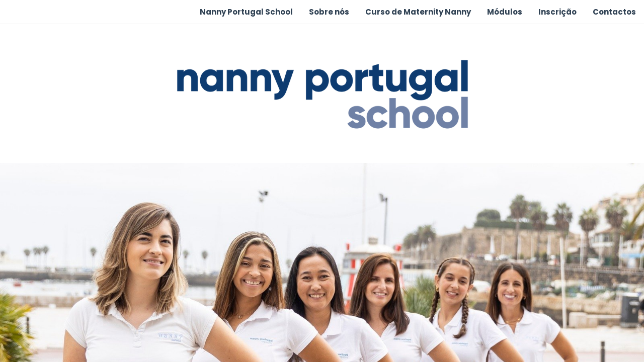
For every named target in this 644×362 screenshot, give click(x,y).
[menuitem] (246, 12)
